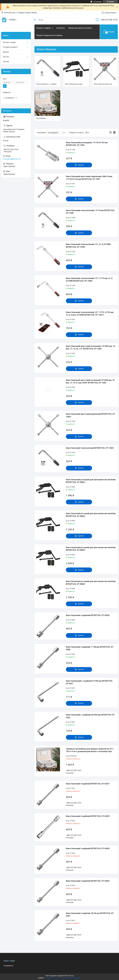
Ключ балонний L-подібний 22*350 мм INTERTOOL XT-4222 (90, 716)
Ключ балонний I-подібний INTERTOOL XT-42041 (88, 848)
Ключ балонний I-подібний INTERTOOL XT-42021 (88, 816)
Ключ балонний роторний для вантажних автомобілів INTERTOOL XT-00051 (91, 549)
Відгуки (6, 52)
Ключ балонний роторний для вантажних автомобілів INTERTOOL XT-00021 (91, 481)
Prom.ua (71, 976)
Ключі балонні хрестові (103, 84)
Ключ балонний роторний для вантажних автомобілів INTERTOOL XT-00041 (91, 515)
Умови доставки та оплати (80, 28)
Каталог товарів (43, 28)
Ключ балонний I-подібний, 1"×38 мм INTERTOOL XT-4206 (90, 648)
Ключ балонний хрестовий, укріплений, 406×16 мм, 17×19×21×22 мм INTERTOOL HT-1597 (89, 178)
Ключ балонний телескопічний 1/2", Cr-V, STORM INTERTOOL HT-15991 (88, 246)
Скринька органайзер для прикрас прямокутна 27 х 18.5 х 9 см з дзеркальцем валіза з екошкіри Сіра (90, 750)
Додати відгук (111, 13)
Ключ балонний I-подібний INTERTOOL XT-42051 (88, 881)
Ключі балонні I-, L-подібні (46, 84)
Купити (81, 165)
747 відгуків (97, 2)
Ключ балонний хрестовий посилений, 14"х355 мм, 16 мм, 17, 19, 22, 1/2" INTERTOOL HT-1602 (90, 347)
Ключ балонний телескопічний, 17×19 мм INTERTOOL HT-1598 (90, 212)
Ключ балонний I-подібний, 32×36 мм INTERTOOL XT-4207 (90, 915)
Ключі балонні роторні (74, 84)
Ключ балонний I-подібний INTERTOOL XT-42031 (88, 615)
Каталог (6, 62)
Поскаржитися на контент (53, 978)
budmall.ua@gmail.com (12, 159)
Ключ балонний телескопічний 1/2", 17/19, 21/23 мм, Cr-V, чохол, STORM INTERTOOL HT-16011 (90, 314)
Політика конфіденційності (72, 978)
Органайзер (41, 118)
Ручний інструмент (10, 47)
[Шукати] (35, 20)
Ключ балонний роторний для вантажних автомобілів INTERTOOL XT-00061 (91, 583)
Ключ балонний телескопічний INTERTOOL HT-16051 (90, 448)
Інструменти (8, 966)
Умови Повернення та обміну (49, 35)
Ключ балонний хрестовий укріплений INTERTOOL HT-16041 (91, 415)
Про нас (6, 57)
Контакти (61, 28)
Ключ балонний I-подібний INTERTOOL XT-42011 (88, 784)
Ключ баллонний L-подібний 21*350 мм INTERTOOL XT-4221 (89, 682)
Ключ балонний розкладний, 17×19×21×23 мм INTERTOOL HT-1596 (87, 144)
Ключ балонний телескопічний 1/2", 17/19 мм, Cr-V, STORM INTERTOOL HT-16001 (89, 280)
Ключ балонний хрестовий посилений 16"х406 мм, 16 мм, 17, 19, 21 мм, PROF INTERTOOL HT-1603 (90, 381)
